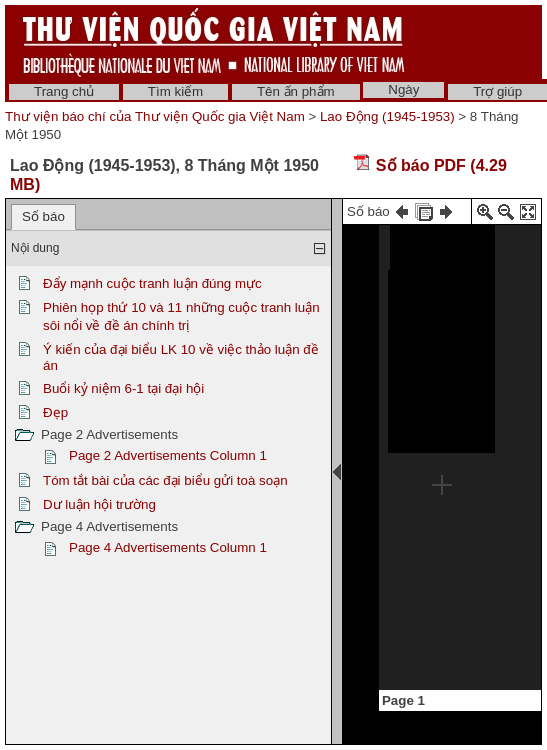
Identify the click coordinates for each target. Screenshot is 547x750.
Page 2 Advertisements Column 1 (168, 455)
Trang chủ (64, 91)
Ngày (403, 89)
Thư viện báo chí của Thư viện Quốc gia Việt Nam (155, 116)
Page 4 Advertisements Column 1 (168, 547)
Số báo (43, 216)
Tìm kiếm (175, 91)
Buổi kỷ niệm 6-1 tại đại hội (123, 388)
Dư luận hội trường (99, 504)
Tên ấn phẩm (296, 91)
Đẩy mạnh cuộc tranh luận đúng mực (152, 283)
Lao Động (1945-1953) (387, 116)
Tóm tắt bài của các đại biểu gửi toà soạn (165, 480)
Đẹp (55, 412)
